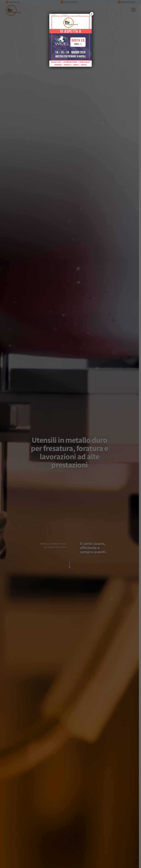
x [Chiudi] (92, 14)
